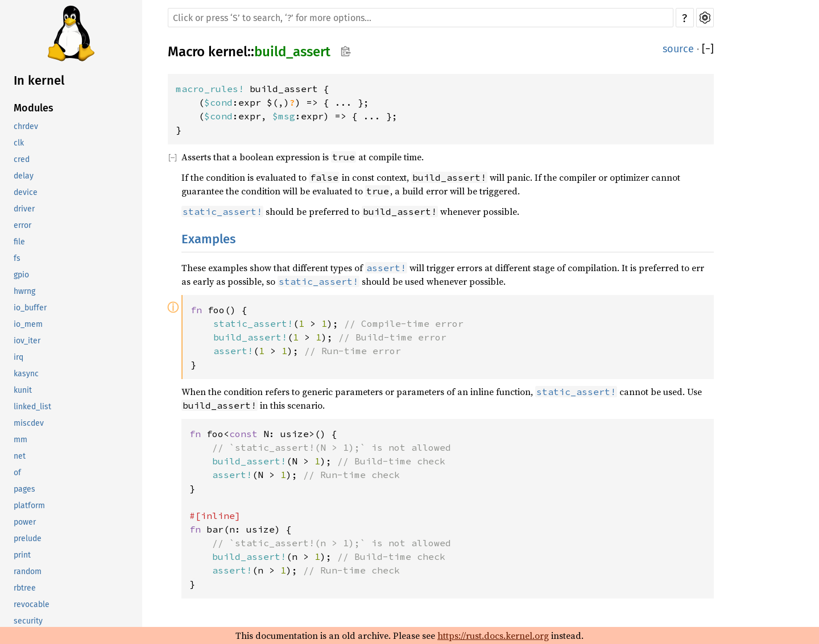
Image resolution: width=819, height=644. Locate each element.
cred (22, 159)
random (28, 572)
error (22, 225)
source (678, 49)
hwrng (24, 291)
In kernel (39, 80)
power (25, 522)
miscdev (29, 423)
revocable (32, 604)
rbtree (25, 588)
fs (17, 258)
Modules (34, 108)
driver (24, 209)
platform (29, 506)
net (20, 456)
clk (19, 143)
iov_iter (27, 341)
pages (24, 489)
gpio (21, 275)
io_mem (28, 324)
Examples (208, 239)
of (17, 473)
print (22, 555)
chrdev (26, 126)
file (19, 242)
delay (24, 176)
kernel (228, 52)
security (28, 621)
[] (708, 49)
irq (18, 357)
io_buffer (30, 308)
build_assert (292, 52)
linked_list (32, 407)
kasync (26, 374)
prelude (28, 539)
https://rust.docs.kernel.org (493, 635)
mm (20, 440)
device (26, 192)
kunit (23, 390)
